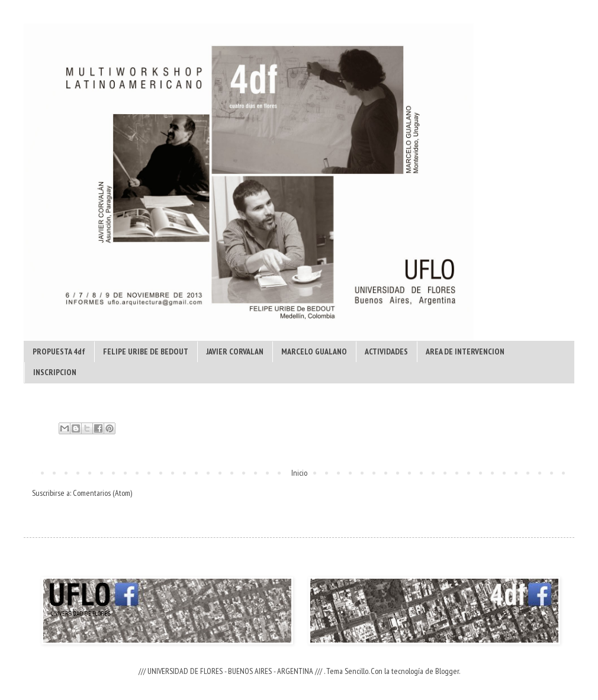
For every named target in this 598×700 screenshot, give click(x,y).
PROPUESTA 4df (59, 351)
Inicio (299, 473)
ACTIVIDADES (386, 351)
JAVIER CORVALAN (235, 351)
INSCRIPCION (55, 372)
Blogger (447, 671)
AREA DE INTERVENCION (465, 351)
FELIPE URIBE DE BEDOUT (146, 351)
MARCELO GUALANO (314, 351)
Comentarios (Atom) (102, 493)
